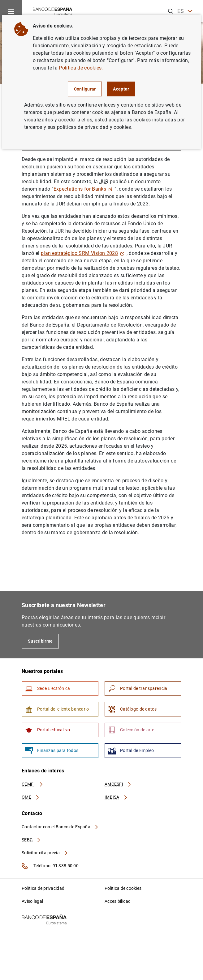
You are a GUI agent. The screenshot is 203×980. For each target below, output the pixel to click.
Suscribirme (40, 641)
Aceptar (121, 89)
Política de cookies (123, 888)
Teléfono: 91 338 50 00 (50, 866)
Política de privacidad (43, 888)
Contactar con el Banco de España (60, 827)
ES (185, 11)
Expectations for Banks (83, 189)
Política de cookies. (81, 68)
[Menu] (11, 11)
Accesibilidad (118, 901)
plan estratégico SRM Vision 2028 (83, 253)
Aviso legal (32, 901)
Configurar (85, 89)
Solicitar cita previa (45, 853)
